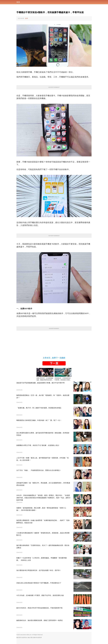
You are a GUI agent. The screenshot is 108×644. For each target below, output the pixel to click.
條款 (29, 637)
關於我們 (19, 637)
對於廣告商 (39, 637)
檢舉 (27, 18)
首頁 (18, 2)
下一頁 (54, 363)
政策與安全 (24, 637)
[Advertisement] (54, 342)
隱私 (32, 637)
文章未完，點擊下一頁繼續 (54, 358)
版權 (34, 637)
